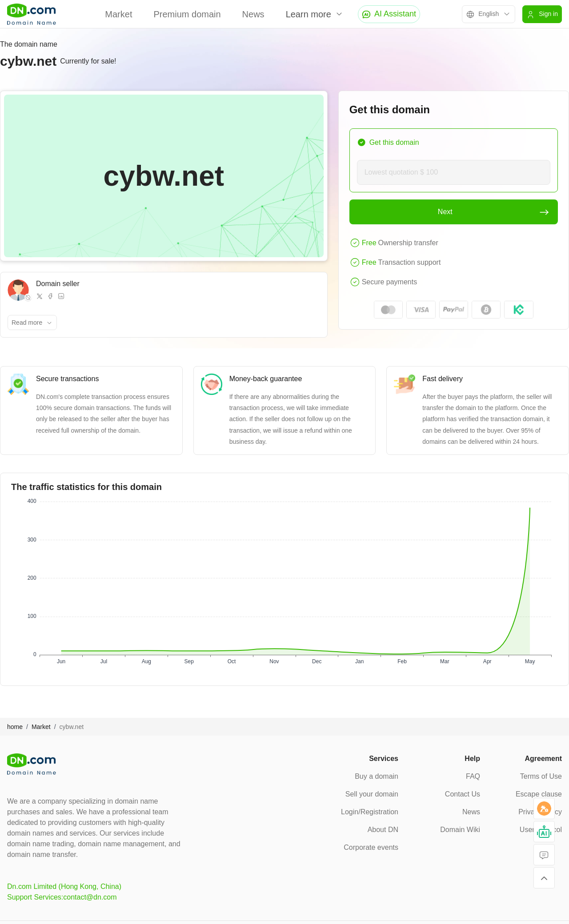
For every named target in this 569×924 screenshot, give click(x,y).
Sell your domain (372, 794)
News (253, 14)
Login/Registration (370, 812)
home (15, 727)
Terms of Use (541, 776)
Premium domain (187, 14)
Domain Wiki (460, 830)
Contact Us (463, 794)
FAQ (473, 776)
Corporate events (371, 847)
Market (118, 14)
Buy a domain (377, 776)
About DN (383, 830)
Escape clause (539, 794)
